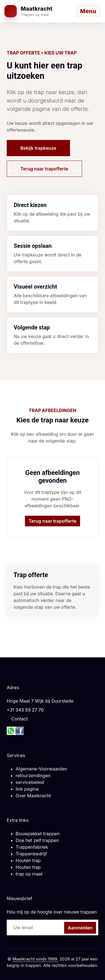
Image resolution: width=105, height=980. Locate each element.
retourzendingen (33, 776)
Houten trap (28, 860)
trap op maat (29, 874)
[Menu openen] (88, 11)
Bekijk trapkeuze (38, 148)
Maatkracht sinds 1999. (35, 959)
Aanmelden (80, 928)
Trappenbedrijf (31, 854)
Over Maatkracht (33, 796)
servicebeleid (30, 782)
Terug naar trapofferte (44, 169)
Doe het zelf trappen (37, 840)
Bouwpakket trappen (38, 834)
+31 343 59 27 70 (25, 710)
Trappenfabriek (32, 847)
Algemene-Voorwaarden (41, 769)
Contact (19, 719)
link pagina (27, 789)
